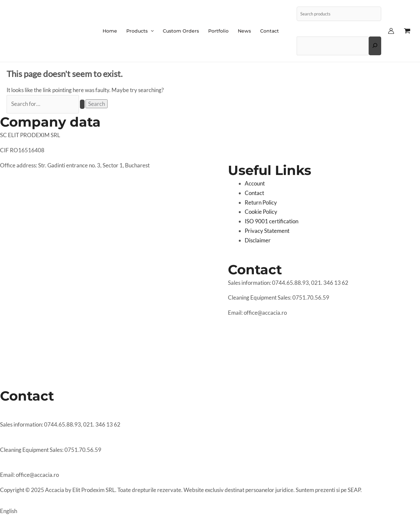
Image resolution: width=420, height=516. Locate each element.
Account (255, 183)
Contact (254, 193)
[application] (151, 31)
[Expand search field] (375, 46)
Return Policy (261, 202)
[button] (210, 508)
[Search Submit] (82, 104)
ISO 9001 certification (272, 221)
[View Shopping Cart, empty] (407, 31)
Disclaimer (258, 240)
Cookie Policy (261, 212)
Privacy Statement (267, 231)
